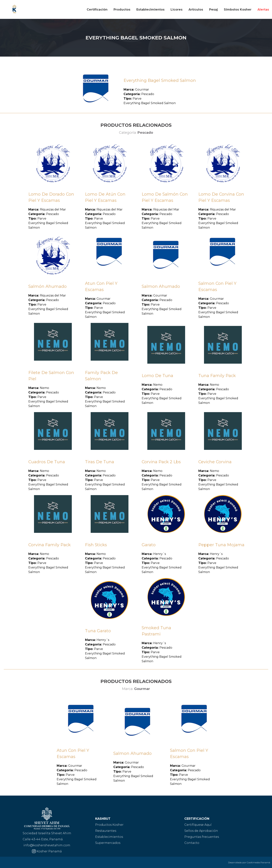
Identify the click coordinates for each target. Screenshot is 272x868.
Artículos (196, 10)
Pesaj (213, 10)
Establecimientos (150, 10)
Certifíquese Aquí (198, 825)
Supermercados (108, 843)
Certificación (97, 10)
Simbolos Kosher (238, 10)
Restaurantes (106, 831)
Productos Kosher (109, 825)
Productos (122, 10)
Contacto (192, 843)
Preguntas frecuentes (202, 837)
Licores (177, 10)
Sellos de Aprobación (201, 831)
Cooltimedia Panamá (258, 862)
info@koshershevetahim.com (47, 845)
